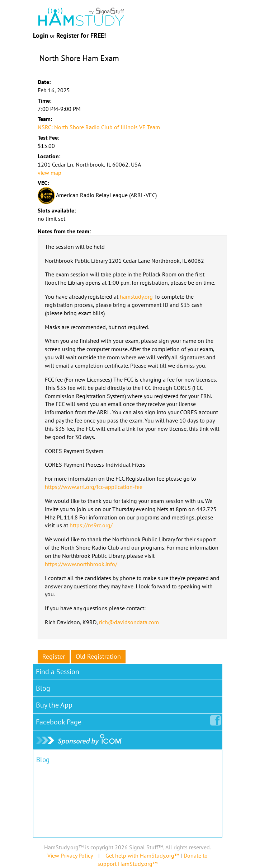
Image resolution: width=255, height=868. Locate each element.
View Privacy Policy (70, 855)
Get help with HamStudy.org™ (142, 855)
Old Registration (98, 656)
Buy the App (54, 705)
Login (41, 35)
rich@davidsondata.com (129, 622)
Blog (43, 688)
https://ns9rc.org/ (91, 525)
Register (54, 656)
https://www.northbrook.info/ (81, 564)
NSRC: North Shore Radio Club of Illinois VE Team (99, 127)
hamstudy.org (136, 297)
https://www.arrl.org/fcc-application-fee (94, 487)
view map (49, 173)
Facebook (60, 720)
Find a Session (58, 672)
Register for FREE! (81, 35)
